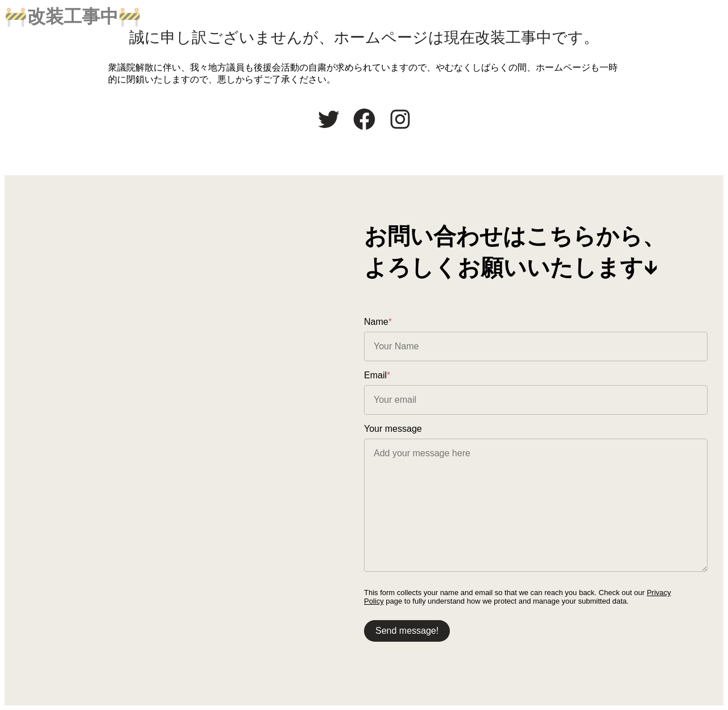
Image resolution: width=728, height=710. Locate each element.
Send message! (407, 631)
